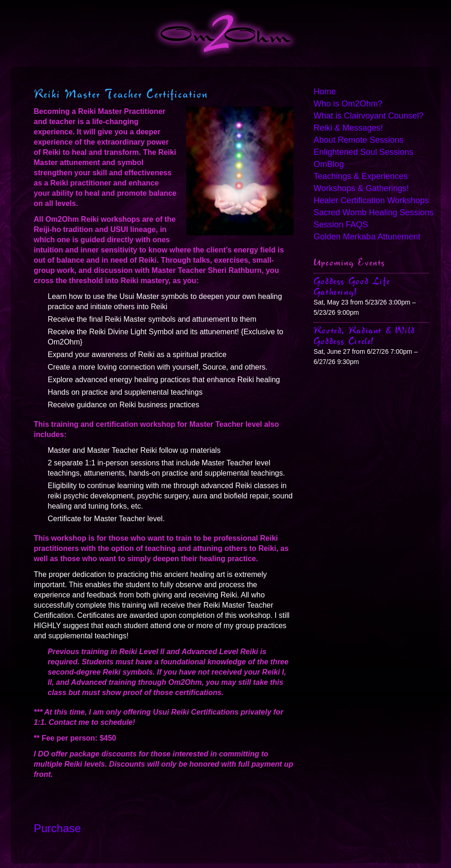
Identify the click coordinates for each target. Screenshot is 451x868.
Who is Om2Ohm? (348, 104)
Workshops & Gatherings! (361, 188)
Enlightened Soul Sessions (363, 152)
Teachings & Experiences (361, 176)
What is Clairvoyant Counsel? (369, 116)
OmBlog (329, 164)
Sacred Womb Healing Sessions (371, 212)
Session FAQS (341, 225)
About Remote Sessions (359, 140)
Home (325, 92)
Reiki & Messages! (348, 128)
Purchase (57, 828)
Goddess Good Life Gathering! (352, 286)
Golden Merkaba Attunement (367, 237)
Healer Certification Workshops (371, 200)
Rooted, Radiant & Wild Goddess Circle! (364, 336)
